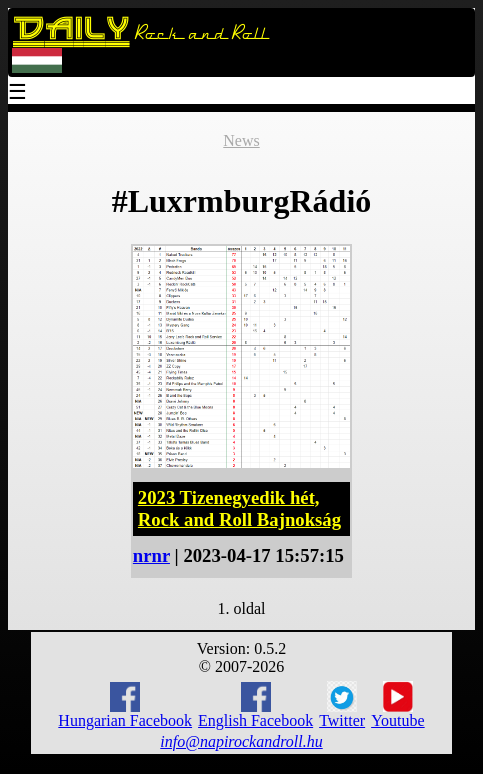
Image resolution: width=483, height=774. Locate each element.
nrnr (151, 555)
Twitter (342, 705)
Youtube (398, 705)
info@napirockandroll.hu (241, 741)
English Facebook (255, 705)
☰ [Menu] (18, 93)
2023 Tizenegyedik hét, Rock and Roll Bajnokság (239, 508)
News (241, 140)
